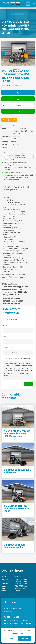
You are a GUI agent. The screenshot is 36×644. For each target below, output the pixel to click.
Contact (18, 111)
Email (5, 336)
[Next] (33, 54)
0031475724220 (13, 617)
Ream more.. (10, 639)
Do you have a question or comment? (17, 358)
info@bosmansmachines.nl (17, 620)
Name (5, 325)
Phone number (8, 347)
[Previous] (3, 54)
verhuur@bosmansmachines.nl (19, 624)
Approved (24, 639)
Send (28, 384)
